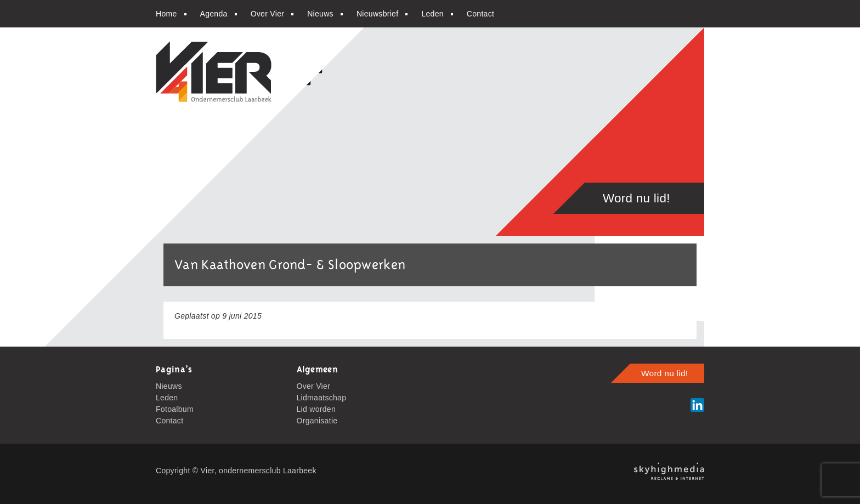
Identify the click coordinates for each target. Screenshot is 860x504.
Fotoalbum (175, 409)
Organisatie (317, 421)
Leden (432, 14)
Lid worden (316, 409)
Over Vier (268, 14)
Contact (480, 14)
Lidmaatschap (322, 398)
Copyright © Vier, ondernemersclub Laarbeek (236, 471)
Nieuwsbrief (377, 14)
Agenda (214, 14)
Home (166, 14)
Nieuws (320, 14)
